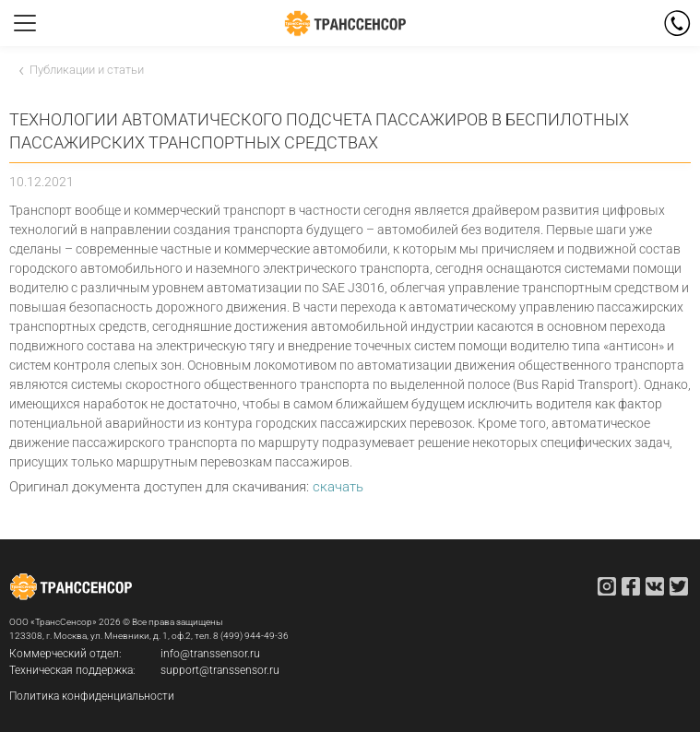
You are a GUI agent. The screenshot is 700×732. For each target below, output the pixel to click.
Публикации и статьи (87, 70)
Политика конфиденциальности (92, 696)
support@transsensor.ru (220, 670)
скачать (338, 487)
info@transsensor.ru (210, 654)
